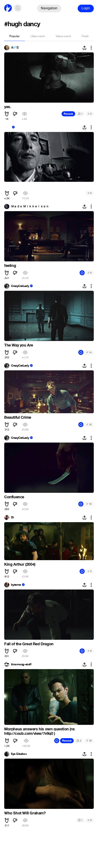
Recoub (68, 114)
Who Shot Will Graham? (25, 813)
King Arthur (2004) (20, 564)
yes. (8, 107)
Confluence (14, 497)
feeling (10, 266)
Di (12, 518)
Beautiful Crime (18, 417)
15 (89, 424)
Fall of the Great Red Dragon (29, 644)
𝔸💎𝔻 (15, 48)
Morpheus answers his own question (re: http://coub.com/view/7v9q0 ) (40, 731)
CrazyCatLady (20, 286)
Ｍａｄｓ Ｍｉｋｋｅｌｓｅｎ (30, 206)
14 (89, 352)
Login (86, 8)
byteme (16, 585)
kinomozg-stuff (21, 664)
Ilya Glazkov (19, 754)
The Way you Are (19, 345)
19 (89, 741)
